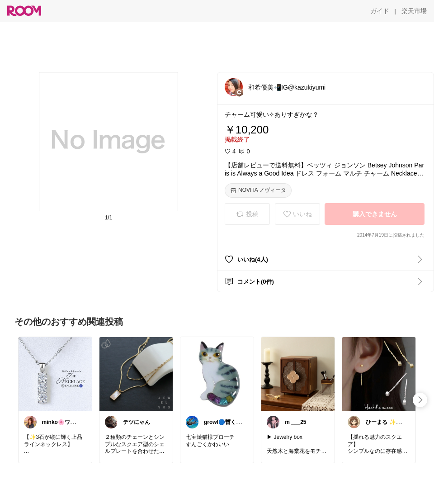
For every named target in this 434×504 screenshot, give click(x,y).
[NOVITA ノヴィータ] (258, 190)
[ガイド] (380, 11)
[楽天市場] (414, 11)
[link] (55, 374)
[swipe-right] (420, 400)
